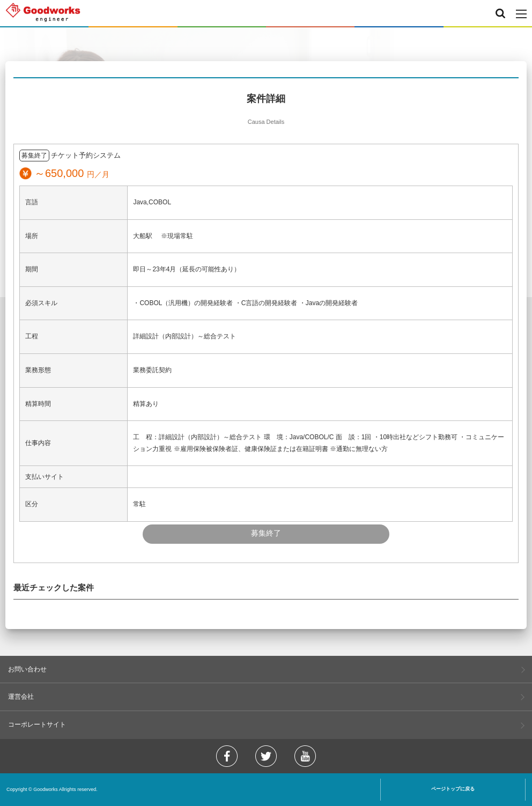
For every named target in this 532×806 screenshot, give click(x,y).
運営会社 (21, 697)
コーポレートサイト (37, 724)
